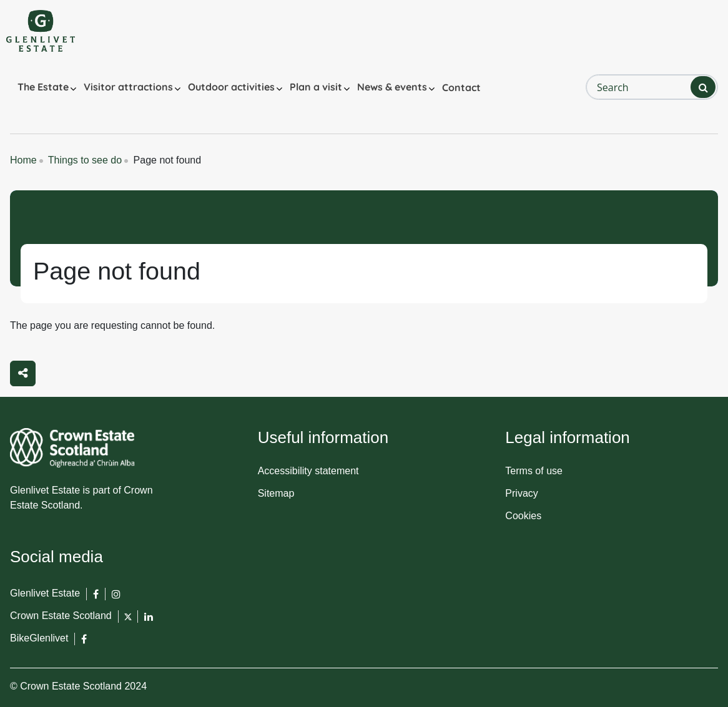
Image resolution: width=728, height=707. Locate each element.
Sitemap (276, 493)
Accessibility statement (308, 471)
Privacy (521, 493)
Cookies (523, 516)
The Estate (43, 87)
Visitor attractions (128, 87)
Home (23, 160)
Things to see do (85, 160)
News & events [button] (392, 87)
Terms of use (534, 471)
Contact (461, 87)
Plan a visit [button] (316, 87)
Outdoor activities (231, 87)
